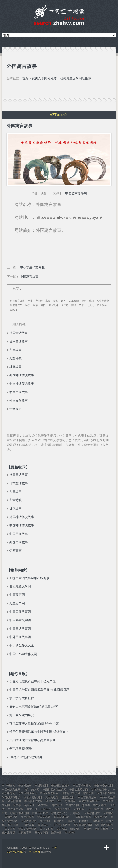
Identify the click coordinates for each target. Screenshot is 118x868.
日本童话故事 (19, 341)
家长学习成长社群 (22, 698)
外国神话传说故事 (22, 375)
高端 (48, 301)
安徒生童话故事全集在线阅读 (29, 578)
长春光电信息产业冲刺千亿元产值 (32, 681)
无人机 (90, 305)
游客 (56, 301)
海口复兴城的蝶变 (22, 715)
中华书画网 (33, 852)
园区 (64, 301)
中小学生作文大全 (22, 645)
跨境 (74, 305)
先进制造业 (103, 301)
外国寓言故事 (17, 301)
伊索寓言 (15, 409)
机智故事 (15, 367)
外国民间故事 (19, 400)
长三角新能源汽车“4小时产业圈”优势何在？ (39, 732)
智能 (84, 301)
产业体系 (102, 305)
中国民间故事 (19, 392)
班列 (92, 301)
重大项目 (53, 305)
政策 (35, 305)
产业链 (39, 301)
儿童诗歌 (15, 358)
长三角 (65, 305)
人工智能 (74, 301)
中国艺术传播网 (76, 193)
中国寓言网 (17, 595)
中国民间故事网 (20, 612)
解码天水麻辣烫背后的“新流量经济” (34, 707)
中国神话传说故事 (22, 384)
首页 (25, 78)
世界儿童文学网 (20, 586)
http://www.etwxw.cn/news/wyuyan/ (69, 217)
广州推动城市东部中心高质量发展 (32, 740)
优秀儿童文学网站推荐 (76, 78)
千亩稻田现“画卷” (21, 749)
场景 (28, 305)
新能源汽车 (16, 305)
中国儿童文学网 (20, 620)
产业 (30, 301)
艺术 (81, 305)
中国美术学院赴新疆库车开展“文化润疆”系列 (40, 690)
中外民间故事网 (20, 637)
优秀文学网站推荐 (44, 78)
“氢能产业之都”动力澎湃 (26, 757)
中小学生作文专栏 (32, 267)
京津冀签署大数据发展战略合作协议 (34, 723)
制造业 (14, 310)
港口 (43, 305)
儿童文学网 (17, 603)
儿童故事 (15, 350)
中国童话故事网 (20, 629)
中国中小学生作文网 (23, 654)
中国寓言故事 (29, 277)
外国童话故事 (19, 333)
